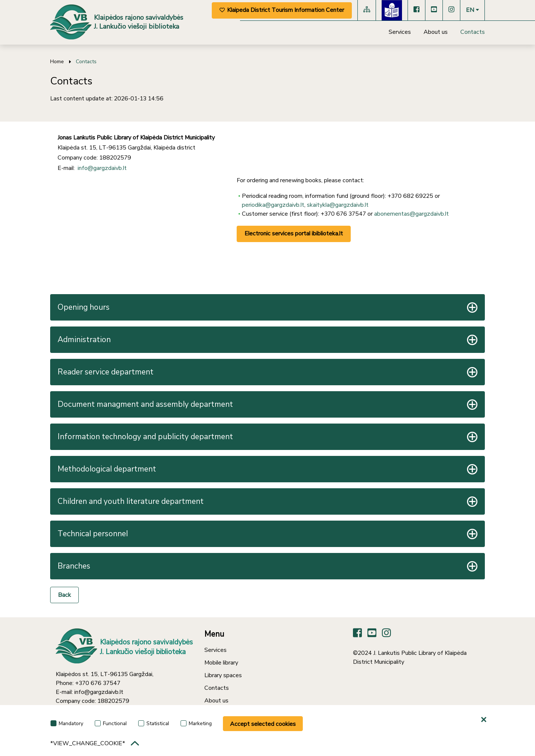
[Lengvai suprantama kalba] (392, 10)
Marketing (196, 723)
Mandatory (67, 723)
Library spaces (223, 675)
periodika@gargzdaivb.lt (273, 205)
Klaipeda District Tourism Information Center (282, 10)
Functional (111, 723)
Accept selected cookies (263, 724)
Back (64, 595)
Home (57, 62)
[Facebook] (416, 10)
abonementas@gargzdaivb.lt (411, 214)
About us (436, 32)
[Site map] (367, 10)
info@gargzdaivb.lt (102, 168)
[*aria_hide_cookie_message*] (485, 720)
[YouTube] (434, 10)
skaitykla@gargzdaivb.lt (338, 205)
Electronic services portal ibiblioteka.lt (294, 234)
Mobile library (221, 663)
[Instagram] (451, 10)
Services (400, 32)
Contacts (473, 32)
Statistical (154, 723)
